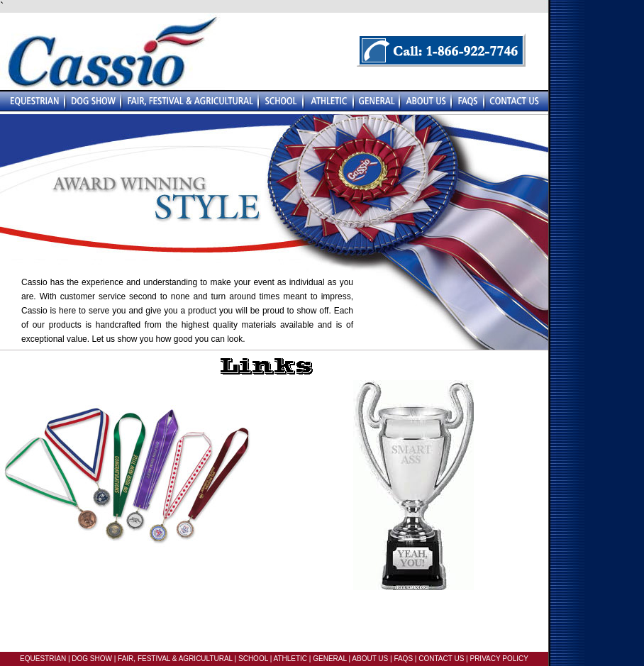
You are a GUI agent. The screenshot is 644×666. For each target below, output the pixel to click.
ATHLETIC (290, 659)
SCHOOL (253, 659)
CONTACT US (441, 659)
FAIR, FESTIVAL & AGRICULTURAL (175, 659)
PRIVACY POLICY (499, 659)
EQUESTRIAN (43, 659)
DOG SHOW (91, 659)
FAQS (403, 659)
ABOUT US (369, 659)
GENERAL (328, 659)
